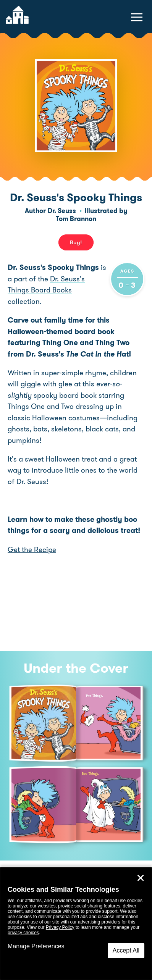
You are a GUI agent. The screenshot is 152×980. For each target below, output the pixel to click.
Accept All (126, 950)
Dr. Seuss (62, 211)
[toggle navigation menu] (137, 17)
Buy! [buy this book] (76, 242)
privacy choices (23, 933)
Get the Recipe (32, 550)
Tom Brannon (76, 219)
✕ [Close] (141, 878)
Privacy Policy (60, 927)
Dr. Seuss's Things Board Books (46, 284)
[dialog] (76, 924)
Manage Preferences (36, 946)
